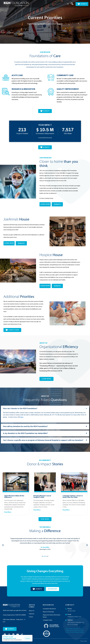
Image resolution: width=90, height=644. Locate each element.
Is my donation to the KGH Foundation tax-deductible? (25, 433)
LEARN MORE (45, 204)
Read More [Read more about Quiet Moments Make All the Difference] (8, 512)
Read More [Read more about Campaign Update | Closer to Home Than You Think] (66, 510)
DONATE (57, 204)
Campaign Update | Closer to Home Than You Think (73, 497)
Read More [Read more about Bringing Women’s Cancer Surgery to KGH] (37, 510)
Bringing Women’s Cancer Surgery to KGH (42, 497)
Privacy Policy (84, 641)
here (22, 417)
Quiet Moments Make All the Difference (14, 497)
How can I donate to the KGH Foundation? (20, 409)
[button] (45, 409)
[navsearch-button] (71, 4)
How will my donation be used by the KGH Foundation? (25, 427)
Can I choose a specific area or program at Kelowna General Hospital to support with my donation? (43, 440)
